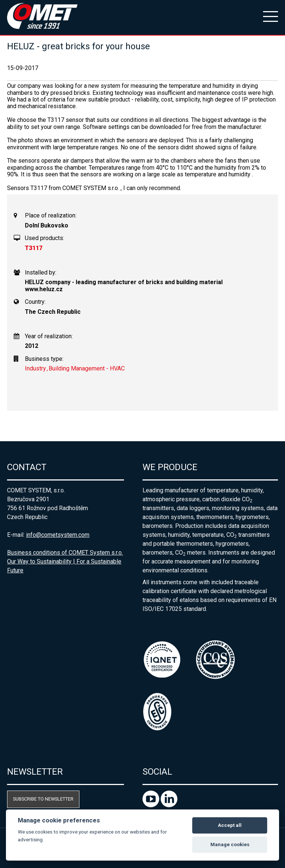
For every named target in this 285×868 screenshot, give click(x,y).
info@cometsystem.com (58, 535)
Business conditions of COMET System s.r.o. (65, 553)
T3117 (34, 248)
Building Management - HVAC (87, 368)
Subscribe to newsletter (43, 799)
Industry (35, 368)
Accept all (230, 825)
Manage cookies (230, 844)
